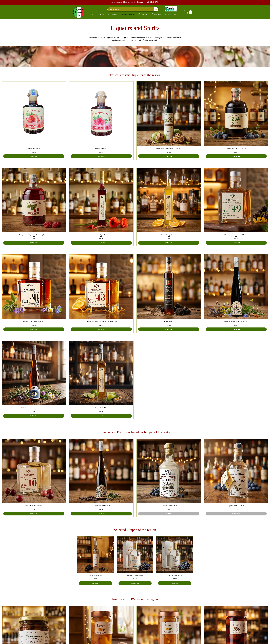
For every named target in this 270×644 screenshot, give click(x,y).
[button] (189, 12)
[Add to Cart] (34, 156)
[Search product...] (130, 9)
